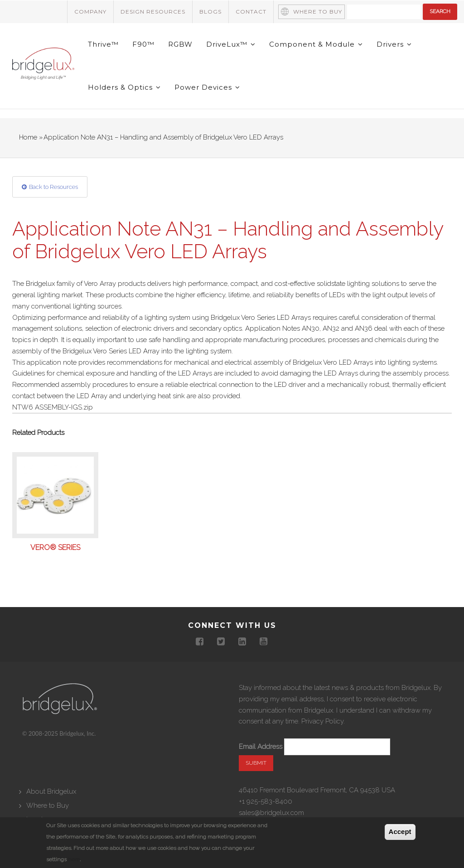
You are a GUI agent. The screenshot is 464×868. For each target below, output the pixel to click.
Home (28, 137)
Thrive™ (103, 44)
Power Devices (207, 87)
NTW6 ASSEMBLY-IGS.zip (53, 407)
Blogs (210, 12)
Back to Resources (53, 187)
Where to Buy (318, 12)
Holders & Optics (124, 87)
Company (90, 12)
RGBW (180, 44)
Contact (251, 12)
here (74, 859)
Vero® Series (55, 548)
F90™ (143, 44)
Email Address (261, 747)
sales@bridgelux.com (271, 813)
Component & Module (316, 44)
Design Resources (153, 12)
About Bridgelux (51, 791)
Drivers (394, 44)
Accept (400, 832)
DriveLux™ (231, 44)
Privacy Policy (322, 721)
